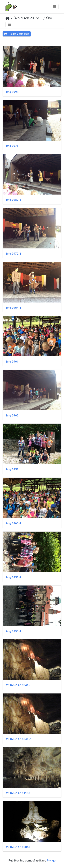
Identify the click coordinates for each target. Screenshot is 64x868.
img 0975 (12, 146)
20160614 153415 (18, 685)
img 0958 (12, 469)
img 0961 (12, 362)
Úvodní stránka (8, 18)
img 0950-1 (14, 631)
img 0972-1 (14, 254)
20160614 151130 (18, 793)
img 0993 (12, 92)
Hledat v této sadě (17, 34)
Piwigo (51, 860)
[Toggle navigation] (55, 7)
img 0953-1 (14, 577)
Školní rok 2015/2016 (28, 18)
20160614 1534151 (19, 739)
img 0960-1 (14, 523)
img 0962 (12, 415)
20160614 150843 (18, 847)
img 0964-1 (14, 308)
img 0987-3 (14, 200)
